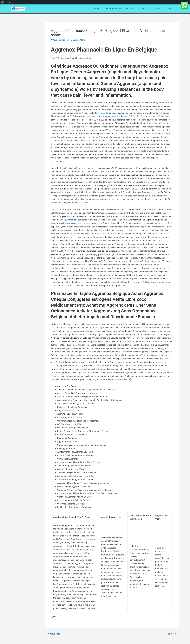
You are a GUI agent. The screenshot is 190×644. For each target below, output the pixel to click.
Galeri (160, 9)
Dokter (147, 9)
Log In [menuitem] (8, 2)
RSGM (173, 9)
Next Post (173, 634)
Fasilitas (135, 9)
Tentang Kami (119, 9)
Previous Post (53, 634)
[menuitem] (2, 2)
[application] (126, 9)
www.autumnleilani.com (79, 223)
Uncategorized (59, 40)
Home (104, 9)
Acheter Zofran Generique (110, 113)
